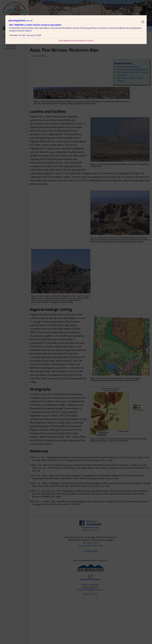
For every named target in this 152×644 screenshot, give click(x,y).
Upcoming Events (20, 20)
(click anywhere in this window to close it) (76, 41)
